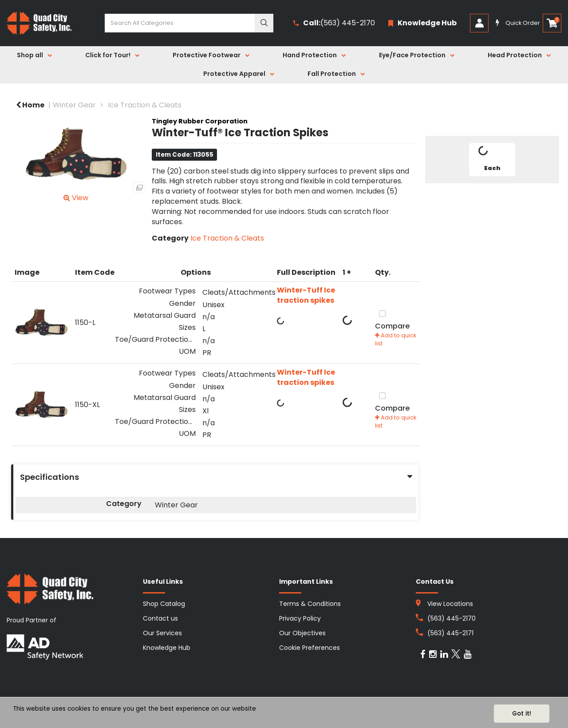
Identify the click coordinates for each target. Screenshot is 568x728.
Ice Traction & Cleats (145, 105)
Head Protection (515, 55)
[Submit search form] (264, 23)
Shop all (30, 55)
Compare (392, 319)
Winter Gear (74, 105)
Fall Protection (332, 74)
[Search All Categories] (189, 23)
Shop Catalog (164, 604)
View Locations (450, 604)
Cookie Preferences (310, 648)
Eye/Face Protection (412, 55)
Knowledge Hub (167, 648)
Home (30, 105)
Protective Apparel (234, 74)
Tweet (492, 194)
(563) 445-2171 (450, 633)
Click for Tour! (108, 55)
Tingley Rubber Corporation (200, 121)
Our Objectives (302, 633)
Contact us (160, 618)
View (76, 198)
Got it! (522, 714)
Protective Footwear (207, 55)
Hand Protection (310, 55)
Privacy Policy (300, 618)
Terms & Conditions (310, 604)
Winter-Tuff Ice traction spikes (306, 295)
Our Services (162, 633)
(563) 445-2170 (334, 23)
